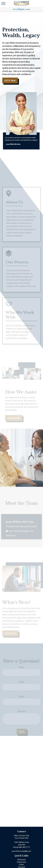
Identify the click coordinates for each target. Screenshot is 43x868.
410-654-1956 (24, 836)
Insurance (22, 867)
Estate (21, 865)
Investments (21, 862)
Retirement (22, 860)
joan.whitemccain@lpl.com (21, 851)
